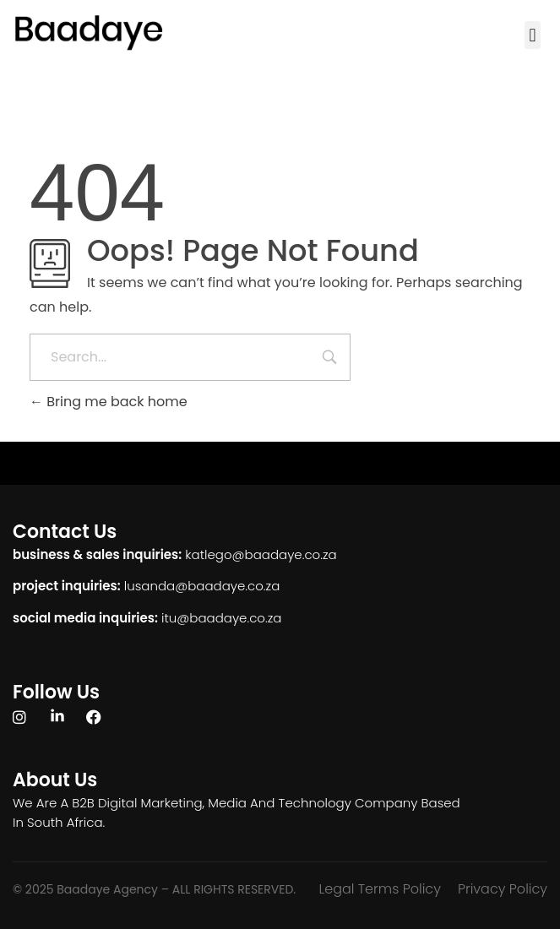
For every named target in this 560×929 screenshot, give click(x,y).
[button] (533, 35)
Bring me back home (109, 402)
